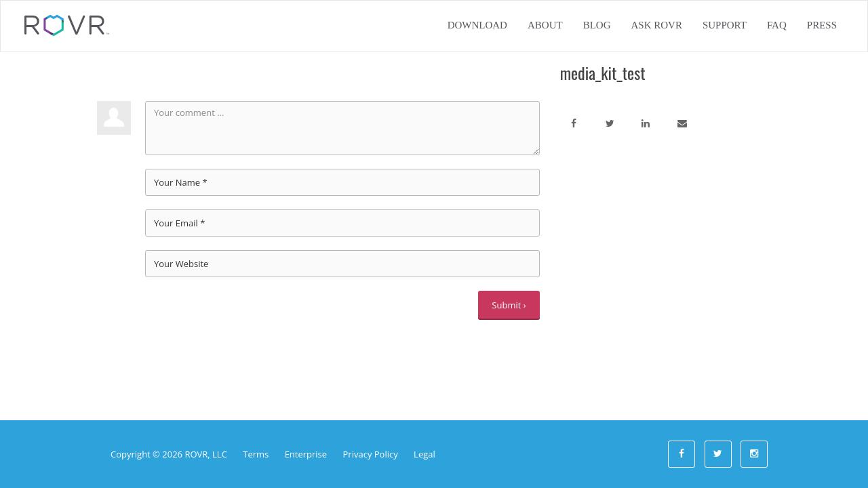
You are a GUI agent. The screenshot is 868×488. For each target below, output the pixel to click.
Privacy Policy (371, 454)
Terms (256, 454)
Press (822, 25)
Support (725, 25)
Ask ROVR (656, 25)
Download (477, 25)
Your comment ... (342, 128)
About (545, 25)
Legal (425, 454)
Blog (597, 25)
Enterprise (306, 454)
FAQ (777, 25)
